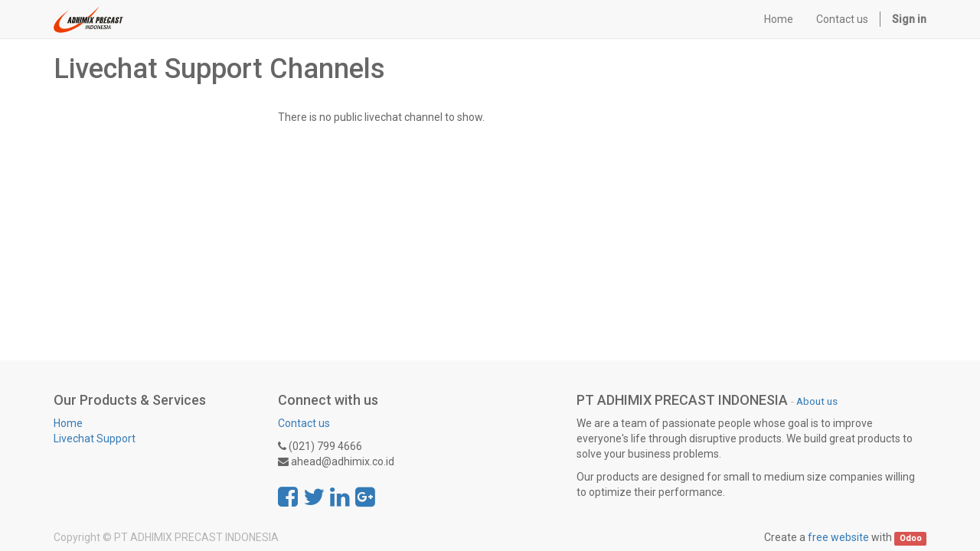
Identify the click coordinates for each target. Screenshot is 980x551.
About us (817, 401)
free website (838, 537)
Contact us (304, 423)
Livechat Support (95, 439)
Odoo (911, 538)
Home (68, 423)
